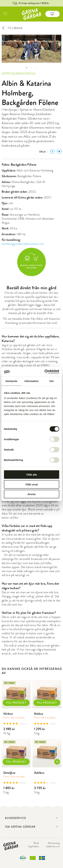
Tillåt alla (32, 475)
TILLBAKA (12, 28)
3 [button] (37, 68)
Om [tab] (52, 381)
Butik (36, 843)
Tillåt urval (32, 484)
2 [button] (32, 68)
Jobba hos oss (53, 846)
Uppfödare (34, 846)
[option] (32, 49)
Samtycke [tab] (11, 381)
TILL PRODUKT (16, 703)
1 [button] (27, 68)
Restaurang (54, 843)
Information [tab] (32, 381)
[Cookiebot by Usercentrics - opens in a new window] (45, 372)
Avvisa (32, 494)
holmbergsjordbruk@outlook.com (23, 244)
